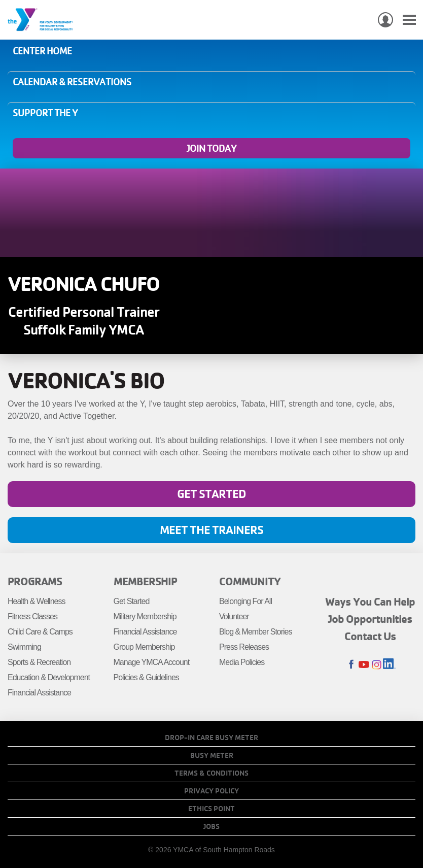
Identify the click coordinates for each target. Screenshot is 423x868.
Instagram (377, 665)
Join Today (211, 148)
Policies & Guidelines (146, 677)
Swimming (24, 647)
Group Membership (144, 647)
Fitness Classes (32, 616)
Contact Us (370, 636)
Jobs (211, 826)
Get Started (211, 494)
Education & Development (49, 677)
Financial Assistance (39, 693)
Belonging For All (245, 601)
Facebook (351, 665)
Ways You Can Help (370, 602)
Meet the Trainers (211, 530)
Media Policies (242, 662)
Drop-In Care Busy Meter (211, 738)
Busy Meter (212, 755)
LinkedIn (389, 665)
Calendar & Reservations (72, 82)
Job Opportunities (370, 619)
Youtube (364, 665)
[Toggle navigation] (409, 20)
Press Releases (244, 647)
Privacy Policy (211, 791)
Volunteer (234, 616)
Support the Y (45, 113)
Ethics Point (211, 809)
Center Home (42, 51)
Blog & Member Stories (256, 632)
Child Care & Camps (40, 632)
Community (250, 581)
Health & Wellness (36, 601)
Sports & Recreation (39, 662)
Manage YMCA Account (152, 662)
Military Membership (145, 616)
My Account (385, 20)
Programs (35, 581)
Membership (145, 581)
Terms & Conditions (211, 773)
